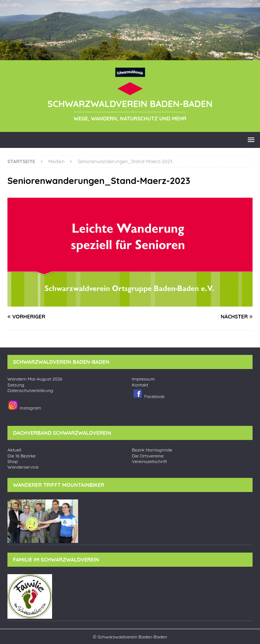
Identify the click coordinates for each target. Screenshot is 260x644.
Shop (13, 462)
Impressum (143, 379)
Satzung (16, 385)
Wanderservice (23, 467)
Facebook (148, 394)
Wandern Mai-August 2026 (35, 379)
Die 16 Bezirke (22, 456)
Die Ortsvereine (148, 456)
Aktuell (14, 450)
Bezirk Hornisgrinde (152, 450)
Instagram (24, 405)
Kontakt (140, 385)
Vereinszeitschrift (150, 462)
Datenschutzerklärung (30, 391)
